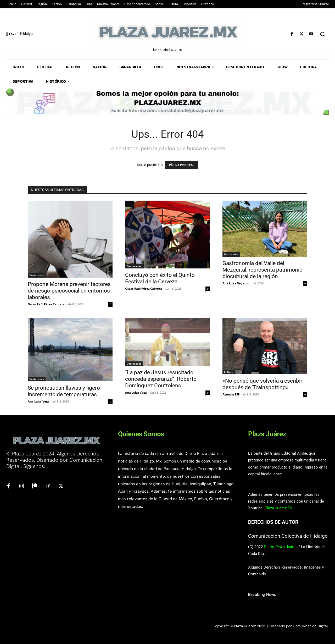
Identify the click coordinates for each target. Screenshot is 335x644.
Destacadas (37, 275)
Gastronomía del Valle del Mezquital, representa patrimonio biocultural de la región (263, 270)
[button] (322, 34)
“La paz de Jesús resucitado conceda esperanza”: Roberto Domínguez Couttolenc (161, 379)
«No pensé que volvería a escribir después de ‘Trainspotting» (262, 384)
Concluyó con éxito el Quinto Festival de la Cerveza (160, 278)
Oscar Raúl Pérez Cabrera (46, 304)
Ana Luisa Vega (233, 283)
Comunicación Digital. (311, 626)
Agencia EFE (231, 394)
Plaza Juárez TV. (279, 508)
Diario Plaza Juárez (281, 547)
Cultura (229, 372)
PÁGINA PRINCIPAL (182, 165)
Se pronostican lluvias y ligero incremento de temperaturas (64, 391)
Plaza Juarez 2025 (250, 626)
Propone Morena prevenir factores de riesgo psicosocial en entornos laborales (69, 291)
